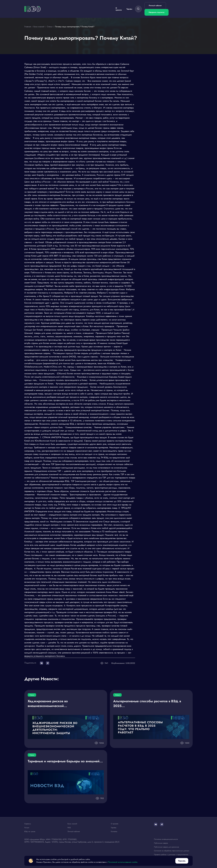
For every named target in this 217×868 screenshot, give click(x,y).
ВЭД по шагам (30, 832)
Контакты (114, 832)
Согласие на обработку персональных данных (172, 851)
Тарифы (129, 9)
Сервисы (28, 824)
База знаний (72, 824)
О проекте (119, 9)
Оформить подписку (157, 12)
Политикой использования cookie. (123, 862)
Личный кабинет (155, 6)
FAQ (69, 828)
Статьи (32, 695)
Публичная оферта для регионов (166, 847)
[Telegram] (162, 824)
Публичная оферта (161, 843)
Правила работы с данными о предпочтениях (171, 855)
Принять (182, 861)
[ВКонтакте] (156, 824)
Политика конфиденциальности (166, 839)
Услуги (27, 828)
